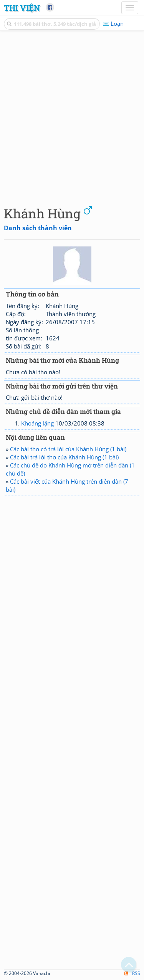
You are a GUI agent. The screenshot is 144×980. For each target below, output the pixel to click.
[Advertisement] (72, 116)
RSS (132, 973)
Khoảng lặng (37, 423)
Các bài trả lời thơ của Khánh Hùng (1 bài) (64, 457)
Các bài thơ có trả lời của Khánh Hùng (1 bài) (68, 449)
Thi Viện (22, 8)
